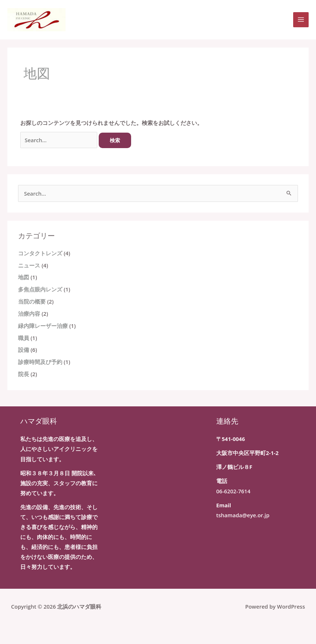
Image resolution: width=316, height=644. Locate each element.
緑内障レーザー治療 (43, 326)
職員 (24, 338)
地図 (24, 277)
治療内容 (29, 314)
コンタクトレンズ (40, 253)
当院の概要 (32, 301)
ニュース (29, 265)
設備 (24, 350)
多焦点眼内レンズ (40, 289)
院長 (24, 374)
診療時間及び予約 (40, 362)
